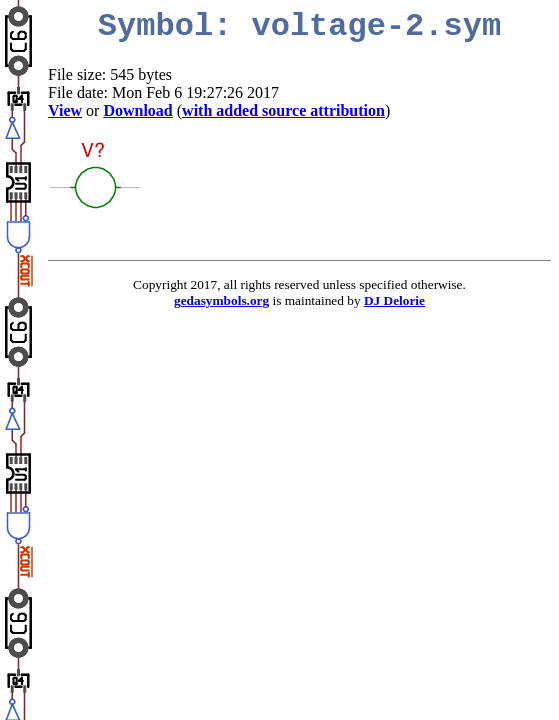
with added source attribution (283, 110)
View (65, 110)
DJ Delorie (394, 300)
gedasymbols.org (221, 300)
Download (137, 110)
